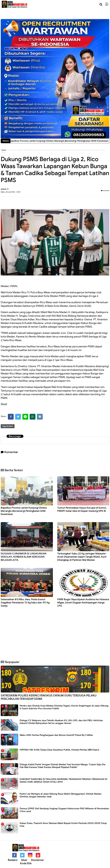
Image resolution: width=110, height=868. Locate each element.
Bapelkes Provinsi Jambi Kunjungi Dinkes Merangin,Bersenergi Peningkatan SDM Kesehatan (24, 511)
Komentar (105, 191)
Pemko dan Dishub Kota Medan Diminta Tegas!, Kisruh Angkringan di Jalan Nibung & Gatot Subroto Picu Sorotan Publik (64, 707)
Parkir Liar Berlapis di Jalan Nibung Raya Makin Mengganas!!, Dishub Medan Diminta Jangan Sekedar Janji (61, 795)
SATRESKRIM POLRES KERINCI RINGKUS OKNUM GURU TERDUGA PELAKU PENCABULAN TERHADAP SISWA (49, 697)
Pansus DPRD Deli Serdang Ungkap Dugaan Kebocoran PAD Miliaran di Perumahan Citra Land (64, 810)
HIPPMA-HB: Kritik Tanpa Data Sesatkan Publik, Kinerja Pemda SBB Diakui (59, 750)
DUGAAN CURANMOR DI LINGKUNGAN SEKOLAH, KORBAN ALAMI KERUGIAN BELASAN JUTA (24, 557)
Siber (24, 860)
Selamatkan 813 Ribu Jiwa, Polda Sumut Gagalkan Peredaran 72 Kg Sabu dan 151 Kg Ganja (25, 603)
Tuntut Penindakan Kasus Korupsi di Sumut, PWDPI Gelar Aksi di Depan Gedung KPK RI (82, 509)
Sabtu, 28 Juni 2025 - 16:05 (10, 192)
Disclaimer (37, 860)
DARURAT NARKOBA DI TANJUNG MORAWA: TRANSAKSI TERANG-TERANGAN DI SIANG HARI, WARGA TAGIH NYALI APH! (63, 781)
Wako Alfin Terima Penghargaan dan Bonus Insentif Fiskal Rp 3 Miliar (56, 735)
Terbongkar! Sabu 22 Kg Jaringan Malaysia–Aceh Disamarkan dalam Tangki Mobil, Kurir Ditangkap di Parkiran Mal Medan (82, 557)
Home (4, 150)
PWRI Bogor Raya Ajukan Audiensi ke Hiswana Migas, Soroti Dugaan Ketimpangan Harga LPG (83, 603)
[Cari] (101, 4)
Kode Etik (26, 863)
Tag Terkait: (8, 426)
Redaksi (13, 860)
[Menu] (108, 4)
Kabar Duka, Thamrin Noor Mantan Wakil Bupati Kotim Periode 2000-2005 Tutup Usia (63, 825)
